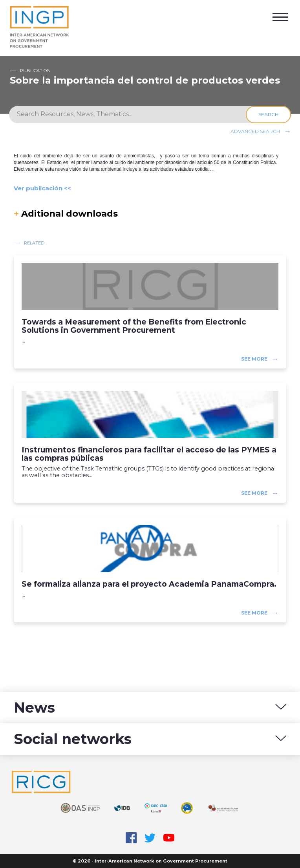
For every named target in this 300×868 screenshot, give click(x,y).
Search (268, 114)
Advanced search (255, 131)
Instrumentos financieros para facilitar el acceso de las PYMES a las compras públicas (149, 454)
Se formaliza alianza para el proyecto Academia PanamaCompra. (149, 584)
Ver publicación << (42, 188)
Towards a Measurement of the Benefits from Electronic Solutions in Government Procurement (134, 326)
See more (254, 358)
